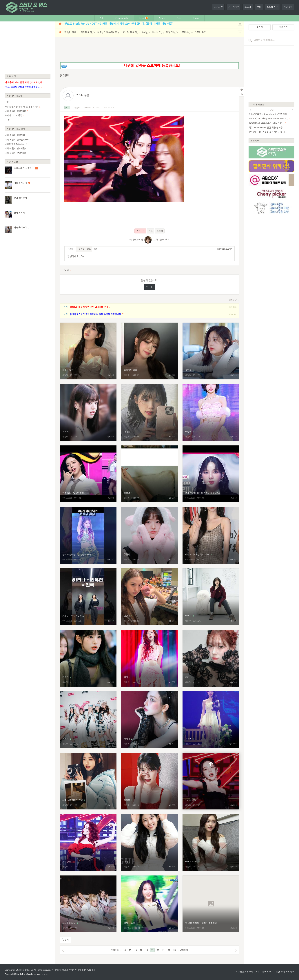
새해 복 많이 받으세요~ (16, 135)
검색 (65, 940)
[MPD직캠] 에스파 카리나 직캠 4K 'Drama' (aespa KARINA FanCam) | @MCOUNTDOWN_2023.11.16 (211, 474)
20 (158, 950)
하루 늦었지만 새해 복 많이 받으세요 (22, 107)
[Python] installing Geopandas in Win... (268, 119)
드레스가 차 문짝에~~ (24, 168)
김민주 (211, 351)
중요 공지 (11, 76)
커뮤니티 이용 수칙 (264, 972)
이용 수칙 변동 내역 (285, 972)
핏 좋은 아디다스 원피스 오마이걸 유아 (211, 904)
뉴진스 (88, 720)
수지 (149, 842)
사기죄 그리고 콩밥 (13, 116)
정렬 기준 (234, 300)
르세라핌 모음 (88, 904)
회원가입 (283, 27)
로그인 (149, 287)
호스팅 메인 (272, 7)
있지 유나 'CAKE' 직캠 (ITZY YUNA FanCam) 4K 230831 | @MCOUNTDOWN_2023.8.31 (88, 474)
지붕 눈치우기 (20, 183)
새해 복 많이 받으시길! (15, 149)
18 (147, 950)
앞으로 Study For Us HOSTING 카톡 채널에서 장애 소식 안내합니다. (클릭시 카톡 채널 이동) (119, 24)
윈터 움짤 (88, 842)
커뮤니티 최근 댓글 (16, 129)
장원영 (88, 412)
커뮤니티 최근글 (15, 96)
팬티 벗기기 (19, 213)
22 (169, 950)
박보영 (149, 474)
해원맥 (77, 108)
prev (250, 110)
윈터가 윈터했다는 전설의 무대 (88, 535)
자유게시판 (234, 7)
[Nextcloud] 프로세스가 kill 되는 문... (266, 123)
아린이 (211, 412)
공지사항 (218, 7)
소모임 (248, 7)
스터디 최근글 (258, 104)
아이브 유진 (88, 351)
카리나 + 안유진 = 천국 (88, 597)
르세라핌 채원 (149, 351)
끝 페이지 (184, 950)
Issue (144, 18)
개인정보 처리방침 (244, 972)
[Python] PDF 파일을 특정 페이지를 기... (268, 132)
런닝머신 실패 (20, 198)
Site (102, 18)
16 (136, 950)
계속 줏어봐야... (21, 228)
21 (163, 950)
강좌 (259, 7)
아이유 (149, 412)
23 (174, 950)
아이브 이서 (211, 842)
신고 (151, 231)
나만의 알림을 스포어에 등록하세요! (152, 66)
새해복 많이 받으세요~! (16, 144)
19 (152, 950)
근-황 (7, 120)
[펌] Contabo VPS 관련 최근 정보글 (266, 128)
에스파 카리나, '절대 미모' (211, 535)
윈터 (149, 658)
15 (130, 950)
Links (196, 18)
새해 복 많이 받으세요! (15, 111)
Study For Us (27, 970)
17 (141, 950)
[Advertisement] (28, 47)
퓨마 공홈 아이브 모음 (88, 781)
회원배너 (255, 141)
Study (162, 18)
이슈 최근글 (12, 162)
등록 (64, 66)
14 (125, 950)
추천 (140, 231)
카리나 (149, 720)
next (293, 110)
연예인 (64, 76)
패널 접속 (288, 7)
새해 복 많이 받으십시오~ (17, 140)
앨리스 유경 (149, 904)
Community (122, 18)
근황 (7, 102)
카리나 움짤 (83, 95)
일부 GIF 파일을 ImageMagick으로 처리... (269, 114)
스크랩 (160, 231)
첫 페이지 (115, 950)
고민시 (149, 597)
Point (179, 18)
